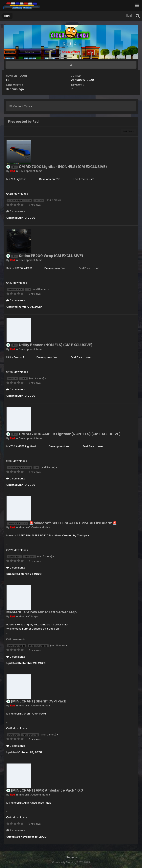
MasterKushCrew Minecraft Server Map (41, 612)
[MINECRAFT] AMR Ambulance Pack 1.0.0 (47, 790)
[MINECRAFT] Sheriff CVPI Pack (38, 701)
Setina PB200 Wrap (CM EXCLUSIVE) (51, 256)
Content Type (21, 106)
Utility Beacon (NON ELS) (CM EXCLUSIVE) (56, 345)
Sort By (128, 131)
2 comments (16, 830)
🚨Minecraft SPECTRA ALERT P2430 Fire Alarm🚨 (73, 523)
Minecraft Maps (28, 616)
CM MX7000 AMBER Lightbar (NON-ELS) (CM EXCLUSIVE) (70, 434)
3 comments (16, 211)
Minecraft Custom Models (35, 527)
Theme (71, 857)
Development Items (30, 171)
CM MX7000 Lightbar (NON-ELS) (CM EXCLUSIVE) (63, 167)
